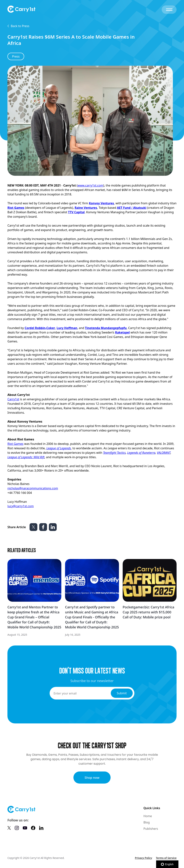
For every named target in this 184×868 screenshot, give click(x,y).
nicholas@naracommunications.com (33, 488)
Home (148, 816)
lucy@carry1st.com (21, 506)
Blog (147, 822)
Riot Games (15, 444)
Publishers (151, 829)
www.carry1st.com (90, 185)
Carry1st (13, 399)
